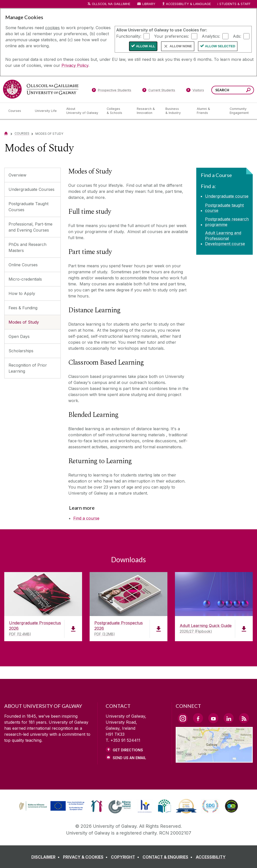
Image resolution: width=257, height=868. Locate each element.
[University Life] (46, 111)
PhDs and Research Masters (27, 247)
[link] (51, 806)
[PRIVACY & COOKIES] (86, 857)
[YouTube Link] (213, 718)
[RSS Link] (244, 718)
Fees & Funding (23, 308)
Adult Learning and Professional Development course (225, 238)
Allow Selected (220, 46)
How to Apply (22, 293)
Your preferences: (172, 36)
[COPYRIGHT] (126, 857)
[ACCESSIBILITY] (211, 857)
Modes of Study (24, 322)
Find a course (86, 518)
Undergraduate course (227, 196)
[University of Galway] (41, 89)
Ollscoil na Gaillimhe (111, 4)
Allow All (146, 46)
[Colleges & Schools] (118, 111)
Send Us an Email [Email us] (129, 758)
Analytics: (211, 36)
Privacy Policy (75, 65)
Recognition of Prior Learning (28, 368)
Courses (22, 133)
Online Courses (23, 265)
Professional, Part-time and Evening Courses (30, 227)
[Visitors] (195, 91)
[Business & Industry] (177, 111)
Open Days (19, 336)
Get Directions (128, 750)
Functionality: (129, 36)
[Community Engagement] (239, 111)
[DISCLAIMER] (47, 857)
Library (149, 4)
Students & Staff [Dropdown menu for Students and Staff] (235, 4)
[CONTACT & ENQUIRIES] (169, 857)
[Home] (6, 133)
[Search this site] (248, 91)
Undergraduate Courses (31, 189)
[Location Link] (214, 760)
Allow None (181, 46)
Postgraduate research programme (227, 222)
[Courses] (18, 111)
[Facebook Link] (198, 718)
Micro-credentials (25, 279)
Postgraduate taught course (224, 208)
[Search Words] (233, 90)
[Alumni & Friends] (209, 111)
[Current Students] (159, 91)
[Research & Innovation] (147, 111)
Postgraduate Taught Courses (28, 207)
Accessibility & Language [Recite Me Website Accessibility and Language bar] (186, 4)
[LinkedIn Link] (229, 718)
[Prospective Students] (111, 91)
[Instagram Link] (183, 718)
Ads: (237, 36)
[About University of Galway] (82, 111)
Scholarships (21, 351)
